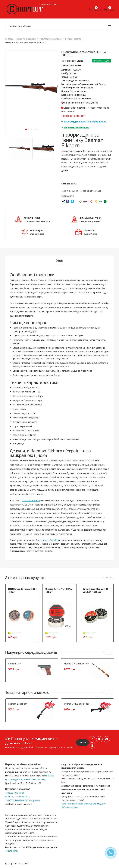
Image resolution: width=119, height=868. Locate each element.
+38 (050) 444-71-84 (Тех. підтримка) (23, 800)
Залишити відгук (102, 61)
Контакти (83, 742)
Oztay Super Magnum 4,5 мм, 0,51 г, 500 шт (95, 590)
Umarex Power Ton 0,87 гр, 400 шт (59, 590)
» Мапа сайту (12, 851)
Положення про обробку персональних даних (84, 804)
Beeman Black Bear (17, 704)
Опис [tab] (60, 261)
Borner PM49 (14, 664)
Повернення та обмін (90, 191)
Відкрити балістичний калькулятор (80, 103)
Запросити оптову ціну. (75, 128)
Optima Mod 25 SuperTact (76, 704)
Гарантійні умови (70, 191)
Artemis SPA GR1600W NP (76, 664)
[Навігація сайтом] (109, 26)
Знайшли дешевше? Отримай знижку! (84, 122)
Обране (95, 10)
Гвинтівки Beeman (31, 501)
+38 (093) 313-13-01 (15, 793)
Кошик (109, 10)
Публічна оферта (70, 807)
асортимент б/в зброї (48, 540)
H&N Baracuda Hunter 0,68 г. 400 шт (23, 590)
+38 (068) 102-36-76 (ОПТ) (18, 796)
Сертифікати (68, 196)
